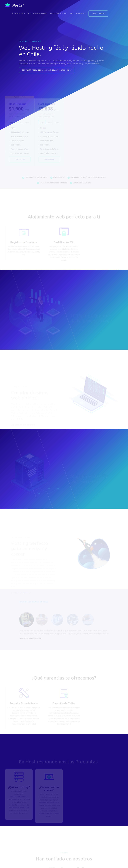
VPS (72, 13)
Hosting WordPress (37, 13)
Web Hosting (18, 13)
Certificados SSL (59, 13)
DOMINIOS (81, 13)
